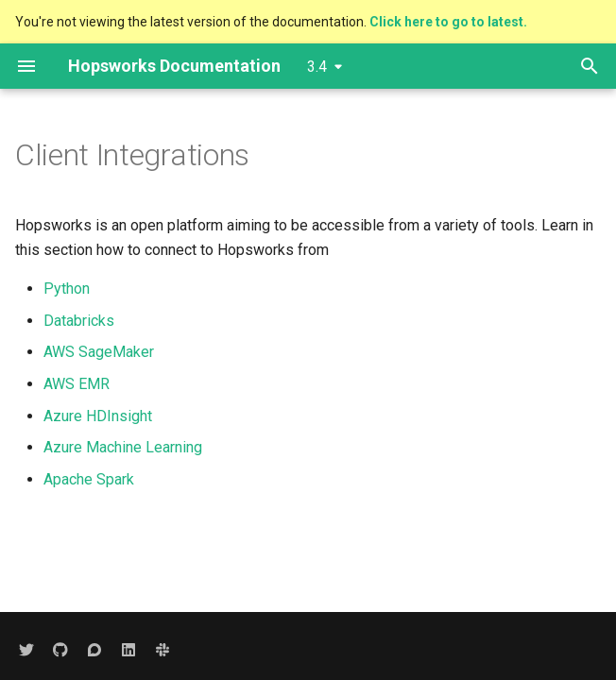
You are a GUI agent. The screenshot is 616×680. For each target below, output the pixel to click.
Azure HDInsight (98, 416)
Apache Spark (89, 479)
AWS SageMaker (99, 352)
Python (67, 289)
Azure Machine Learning (123, 447)
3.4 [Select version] (317, 67)
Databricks (79, 321)
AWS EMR (77, 384)
